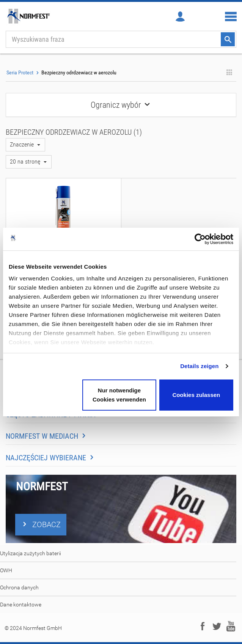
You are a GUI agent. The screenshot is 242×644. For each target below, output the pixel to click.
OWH (6, 570)
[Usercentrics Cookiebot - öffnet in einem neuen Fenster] (200, 239)
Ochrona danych (19, 587)
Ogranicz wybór (121, 105)
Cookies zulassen (196, 395)
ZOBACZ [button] (41, 524)
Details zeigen (199, 366)
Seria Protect (20, 72)
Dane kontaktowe (21, 605)
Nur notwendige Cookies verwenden (119, 395)
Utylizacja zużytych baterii (31, 553)
